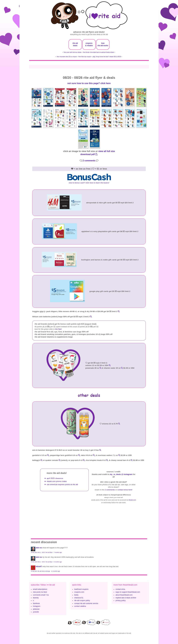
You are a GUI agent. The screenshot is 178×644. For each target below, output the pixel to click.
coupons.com (79, 592)
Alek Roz (39, 548)
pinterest (36, 609)
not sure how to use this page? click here (89, 83)
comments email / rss (41, 595)
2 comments (89, 161)
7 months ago (58, 552)
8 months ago (58, 562)
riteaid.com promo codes (57, 481)
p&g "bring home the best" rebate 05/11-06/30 (107, 57)
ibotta (76, 595)
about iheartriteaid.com (124, 595)
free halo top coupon (85, 57)
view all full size (107, 151)
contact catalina (80, 606)
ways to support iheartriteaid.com (128, 592)
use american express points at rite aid (62, 484)
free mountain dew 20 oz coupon (67, 57)
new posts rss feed (40, 592)
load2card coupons (81, 589)
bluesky (36, 598)
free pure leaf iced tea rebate (73, 52)
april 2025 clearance (55, 478)
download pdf (89, 154)
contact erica (120, 589)
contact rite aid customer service (86, 603)
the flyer (58, 329)
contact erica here (125, 490)
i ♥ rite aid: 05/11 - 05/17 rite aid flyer (42, 552)
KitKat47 (39, 566)
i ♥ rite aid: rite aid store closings (40, 571)
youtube (36, 612)
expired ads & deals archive (126, 598)
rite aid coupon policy (82, 601)
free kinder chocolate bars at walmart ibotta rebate (99, 52)
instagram (37, 606)
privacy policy (121, 601)
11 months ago (55, 571)
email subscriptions (40, 589)
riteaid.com (132, 500)
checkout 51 (79, 598)
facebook (36, 603)
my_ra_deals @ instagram (121, 474)
